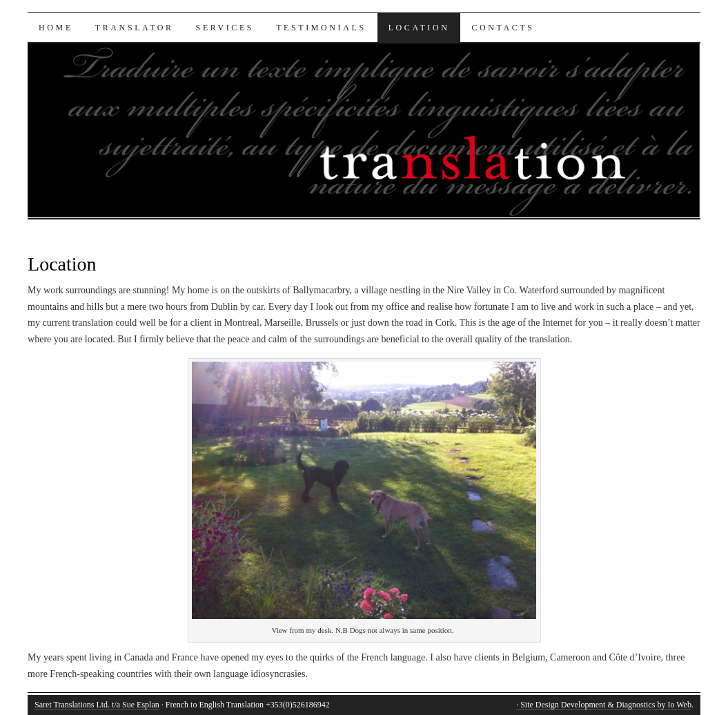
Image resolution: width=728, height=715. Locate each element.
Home (56, 28)
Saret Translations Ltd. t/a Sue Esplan (97, 705)
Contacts (503, 28)
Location (419, 28)
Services (225, 28)
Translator (135, 28)
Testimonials (321, 28)
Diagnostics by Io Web (654, 705)
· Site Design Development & (566, 705)
